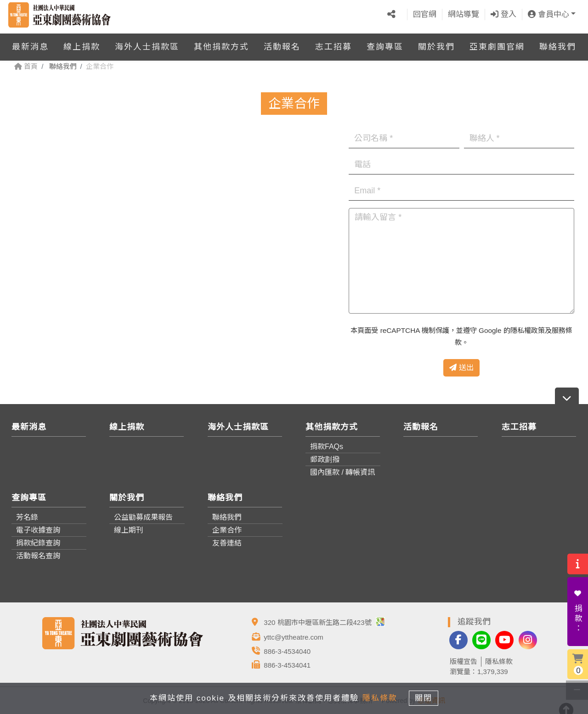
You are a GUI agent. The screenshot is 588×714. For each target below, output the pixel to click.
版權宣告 (464, 661)
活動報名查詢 (38, 556)
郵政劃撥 (325, 459)
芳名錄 (27, 517)
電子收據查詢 (38, 530)
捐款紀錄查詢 (38, 543)
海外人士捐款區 (147, 43)
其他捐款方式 (221, 43)
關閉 (427, 697)
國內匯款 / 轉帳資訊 (342, 472)
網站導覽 (464, 13)
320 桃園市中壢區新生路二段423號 (324, 622)
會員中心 (548, 13)
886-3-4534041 (287, 665)
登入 (503, 13)
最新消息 (30, 43)
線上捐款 (82, 43)
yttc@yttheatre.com (293, 637)
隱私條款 (499, 661)
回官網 (425, 13)
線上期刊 (129, 530)
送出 (461, 368)
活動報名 (282, 43)
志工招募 (334, 43)
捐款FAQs (327, 447)
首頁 (26, 66)
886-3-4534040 (287, 651)
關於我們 (436, 43)
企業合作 (227, 530)
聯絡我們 (558, 43)
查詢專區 (385, 43)
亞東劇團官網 (497, 43)
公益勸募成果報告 (143, 517)
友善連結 (227, 543)
